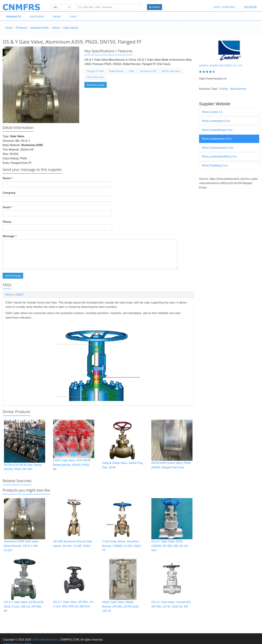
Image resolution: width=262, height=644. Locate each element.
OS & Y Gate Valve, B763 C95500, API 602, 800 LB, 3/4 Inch (170, 546)
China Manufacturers (45, 640)
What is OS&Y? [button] (15, 295)
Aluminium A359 (148, 71)
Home (9, 28)
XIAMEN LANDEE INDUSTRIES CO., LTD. (221, 65)
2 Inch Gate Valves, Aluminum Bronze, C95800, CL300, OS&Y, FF (122, 546)
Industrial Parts (39, 28)
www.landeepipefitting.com (219, 157)
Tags (73, 17)
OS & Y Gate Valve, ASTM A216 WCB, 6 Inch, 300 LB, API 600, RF (24, 606)
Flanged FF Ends (95, 71)
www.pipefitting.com (215, 165)
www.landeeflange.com (217, 130)
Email (8, 207)
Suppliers (37, 17)
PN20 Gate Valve (95, 77)
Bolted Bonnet (116, 71)
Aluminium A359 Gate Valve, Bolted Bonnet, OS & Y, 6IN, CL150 (21, 546)
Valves (56, 28)
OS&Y (132, 71)
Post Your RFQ (224, 7)
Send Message (13, 276)
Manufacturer (238, 89)
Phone (7, 222)
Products (13, 17)
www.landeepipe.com (216, 121)
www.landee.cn (212, 112)
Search (155, 7)
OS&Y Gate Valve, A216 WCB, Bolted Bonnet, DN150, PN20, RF (72, 465)
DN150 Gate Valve (171, 71)
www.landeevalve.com (217, 139)
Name (8, 178)
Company (9, 193)
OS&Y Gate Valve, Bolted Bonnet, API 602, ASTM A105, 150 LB (121, 606)
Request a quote (96, 85)
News (57, 17)
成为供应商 (250, 7)
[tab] (98, 295)
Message (10, 236)
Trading (223, 89)
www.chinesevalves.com (218, 148)
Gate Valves (71, 28)
